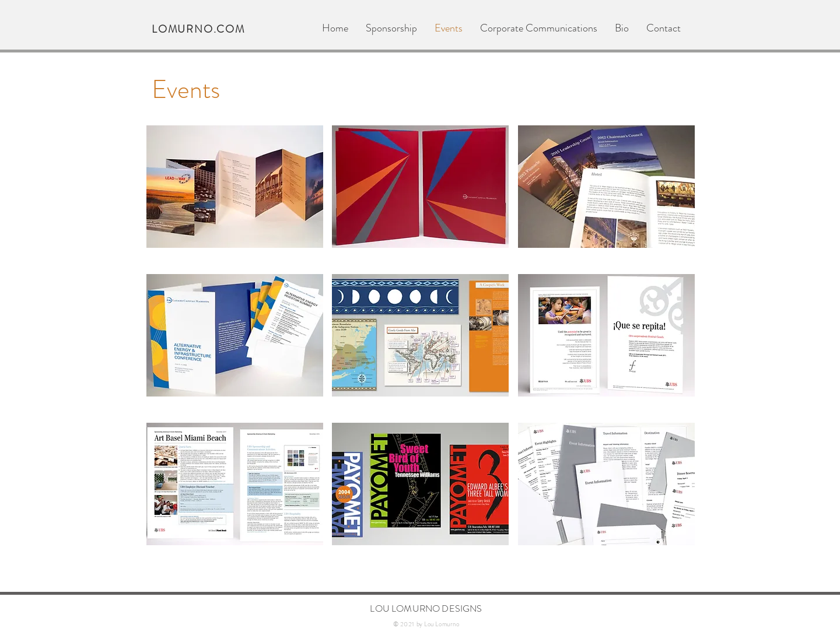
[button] (235, 187)
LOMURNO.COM (198, 29)
